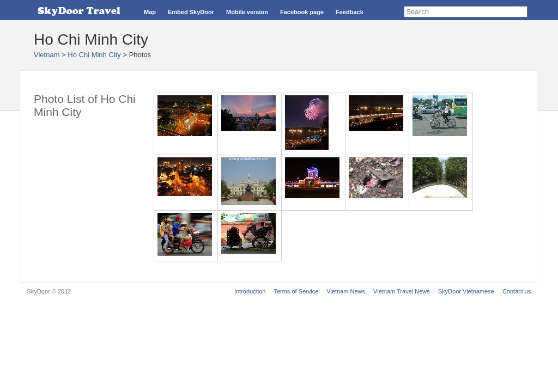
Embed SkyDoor (191, 12)
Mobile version (247, 12)
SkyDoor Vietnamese (466, 291)
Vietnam (47, 55)
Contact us (517, 291)
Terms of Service (296, 291)
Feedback (350, 12)
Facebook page (302, 12)
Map (150, 12)
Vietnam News (346, 291)
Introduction (250, 291)
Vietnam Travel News (402, 291)
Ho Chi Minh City (94, 55)
